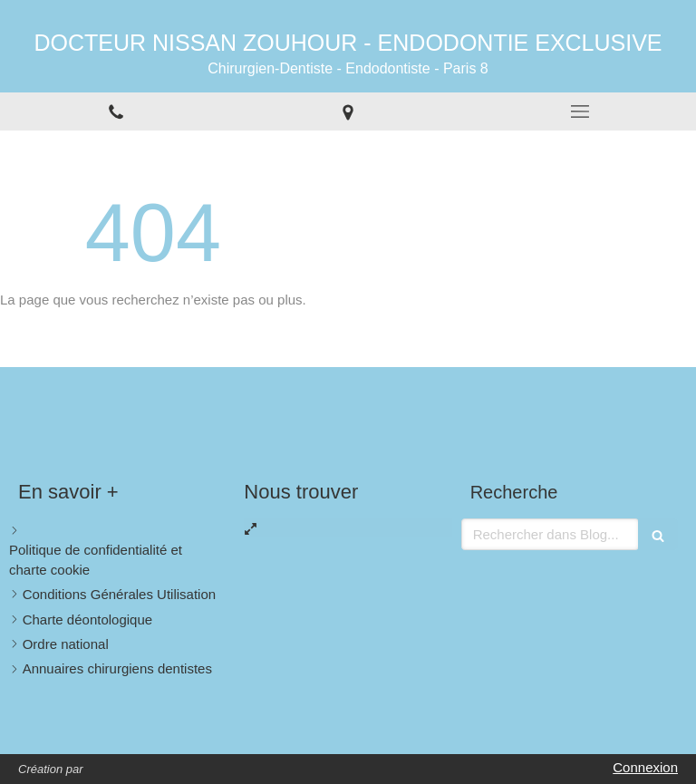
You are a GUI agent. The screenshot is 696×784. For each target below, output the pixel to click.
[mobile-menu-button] (580, 111)
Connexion (645, 767)
